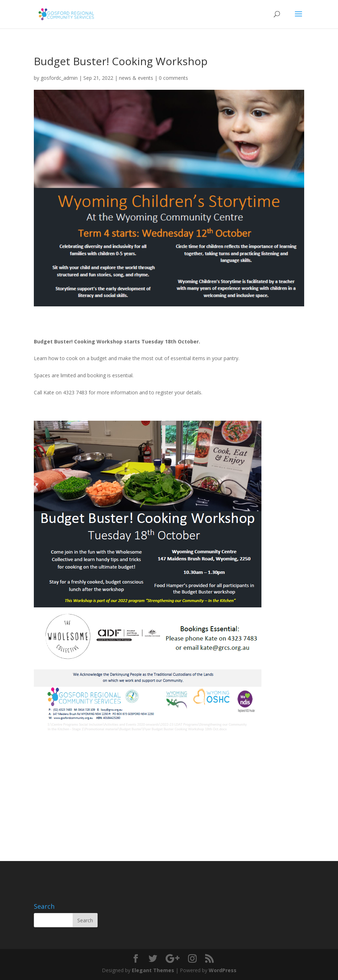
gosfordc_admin (59, 78)
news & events (136, 78)
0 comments (173, 78)
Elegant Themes (153, 970)
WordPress (223, 970)
